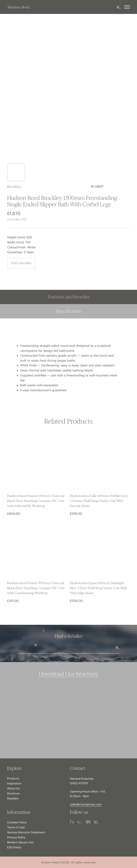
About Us (13, 788)
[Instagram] (80, 822)
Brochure (13, 793)
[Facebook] (88, 822)
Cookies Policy (17, 822)
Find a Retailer (21, 263)
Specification (68, 311)
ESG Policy (14, 847)
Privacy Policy (16, 837)
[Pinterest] (72, 822)
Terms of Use (16, 827)
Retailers (13, 798)
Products (13, 778)
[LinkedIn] (96, 822)
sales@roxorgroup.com (86, 804)
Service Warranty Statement (26, 832)
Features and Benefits (68, 297)
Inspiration (14, 783)
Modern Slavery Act (20, 842)
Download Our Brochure (69, 674)
